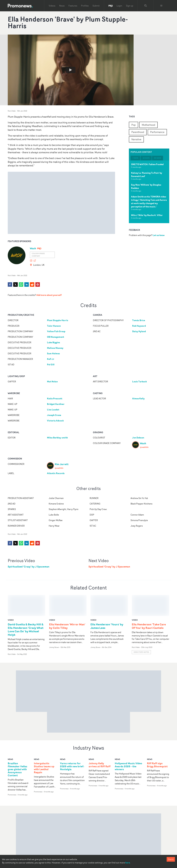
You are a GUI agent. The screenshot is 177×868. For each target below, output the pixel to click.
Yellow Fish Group (56, 331)
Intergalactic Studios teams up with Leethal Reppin (44, 747)
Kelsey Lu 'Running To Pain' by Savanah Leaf (147, 175)
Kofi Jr (51, 359)
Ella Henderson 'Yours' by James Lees (107, 605)
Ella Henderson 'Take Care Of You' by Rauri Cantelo (149, 605)
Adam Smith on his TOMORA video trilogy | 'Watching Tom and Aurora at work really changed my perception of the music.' (149, 202)
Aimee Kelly (138, 398)
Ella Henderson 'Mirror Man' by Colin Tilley (67, 605)
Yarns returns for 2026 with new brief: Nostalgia (72, 745)
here (128, 863)
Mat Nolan (52, 381)
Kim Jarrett (62, 464)
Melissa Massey (55, 348)
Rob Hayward (139, 326)
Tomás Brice (139, 320)
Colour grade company (38, 255)
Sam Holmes (53, 353)
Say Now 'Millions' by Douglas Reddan (146, 186)
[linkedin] (27, 284)
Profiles (85, 6)
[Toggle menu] (161, 6)
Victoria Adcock (55, 421)
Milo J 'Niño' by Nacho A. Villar (147, 215)
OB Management (56, 337)
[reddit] (32, 284)
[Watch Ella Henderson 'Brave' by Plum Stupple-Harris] (71, 70)
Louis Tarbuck (139, 381)
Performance (157, 132)
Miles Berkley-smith (57, 438)
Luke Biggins (54, 342)
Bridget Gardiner (56, 404)
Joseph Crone (54, 415)
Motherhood (148, 125)
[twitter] (15, 284)
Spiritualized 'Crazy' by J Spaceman (29, 567)
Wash (33, 248)
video (11, 599)
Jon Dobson (138, 438)
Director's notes (141, 631)
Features (73, 6)
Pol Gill (51, 364)
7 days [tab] (135, 158)
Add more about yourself (49, 295)
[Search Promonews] (146, 6)
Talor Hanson (54, 326)
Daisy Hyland (139, 331)
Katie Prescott (55, 398)
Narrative (136, 139)
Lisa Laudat (53, 410)
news (10, 738)
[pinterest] (38, 284)
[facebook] (10, 284)
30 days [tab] (146, 158)
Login (119, 6)
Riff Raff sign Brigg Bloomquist (157, 744)
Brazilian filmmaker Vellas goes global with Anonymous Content (17, 748)
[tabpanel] (149, 192)
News (62, 6)
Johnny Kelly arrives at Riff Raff (100, 744)
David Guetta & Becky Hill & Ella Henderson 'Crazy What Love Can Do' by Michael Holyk (26, 609)
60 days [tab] (158, 158)
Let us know (159, 235)
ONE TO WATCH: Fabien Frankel (147, 164)
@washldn (144, 447)
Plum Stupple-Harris (58, 320)
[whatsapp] (21, 284)
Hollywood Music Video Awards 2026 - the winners (128, 745)
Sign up (130, 6)
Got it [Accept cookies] (171, 859)
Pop (134, 125)
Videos (52, 6)
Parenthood (138, 132)
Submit (96, 6)
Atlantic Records (56, 473)
